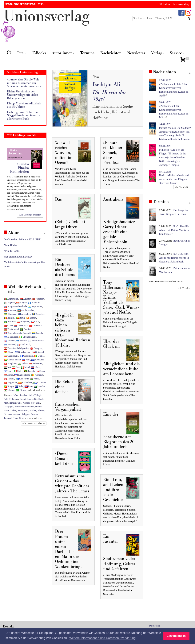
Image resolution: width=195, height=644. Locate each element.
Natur (6, 410)
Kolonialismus (26, 399)
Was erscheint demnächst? (18, 257)
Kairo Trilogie (35, 395)
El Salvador (11, 337)
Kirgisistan (11, 382)
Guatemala (26, 356)
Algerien (10, 303)
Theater (41, 410)
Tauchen (24, 395)
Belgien (9, 318)
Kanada (9, 379)
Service (177, 53)
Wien (16, 395)
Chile (35, 322)
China (8, 325)
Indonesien (36, 363)
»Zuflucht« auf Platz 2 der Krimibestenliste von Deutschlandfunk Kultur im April (174, 88)
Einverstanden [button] (176, 636)
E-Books (39, 53)
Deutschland (11, 329)
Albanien (38, 299)
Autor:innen (63, 53)
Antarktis (34, 303)
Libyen (21, 390)
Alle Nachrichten (182, 187)
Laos (29, 386)
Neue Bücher (11, 245)
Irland (25, 367)
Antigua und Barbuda (15, 306)
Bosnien (35, 414)
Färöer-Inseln (36, 341)
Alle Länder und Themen (34, 423)
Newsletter (136, 53)
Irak (7, 367)
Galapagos (9, 407)
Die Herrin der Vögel (109, 96)
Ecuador (38, 333)
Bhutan (31, 318)
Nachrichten (111, 53)
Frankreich (23, 344)
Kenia (35, 379)
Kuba (19, 386)
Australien (24, 314)
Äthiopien (10, 314)
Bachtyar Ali (106, 84)
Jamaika (30, 371)
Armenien (10, 310)
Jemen (8, 375)
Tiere (21, 418)
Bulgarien (23, 322)
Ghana (9, 352)
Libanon (9, 390)
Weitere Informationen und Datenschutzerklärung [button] (102, 638)
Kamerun (37, 375)
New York (36, 403)
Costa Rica (21, 325)
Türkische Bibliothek (24, 407)
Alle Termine (184, 288)
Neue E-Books (12, 251)
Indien (23, 363)
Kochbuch (39, 399)
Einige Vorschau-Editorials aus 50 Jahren (24, 105)
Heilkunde (14, 399)
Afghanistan (11, 299)
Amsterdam (23, 410)
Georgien (36, 348)
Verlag (158, 53)
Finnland (10, 344)
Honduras (38, 360)
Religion (26, 414)
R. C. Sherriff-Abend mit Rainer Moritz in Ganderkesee (174, 230)
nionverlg (47, 25)
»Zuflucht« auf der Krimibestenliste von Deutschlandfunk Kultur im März (174, 110)
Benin (20, 318)
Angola (21, 303)
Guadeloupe (11, 356)
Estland (21, 341)
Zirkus (13, 410)
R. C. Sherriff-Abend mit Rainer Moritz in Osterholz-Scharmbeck (174, 258)
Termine (87, 53)
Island (36, 367)
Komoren (40, 382)
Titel (22, 53)
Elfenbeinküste (28, 337)
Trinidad (8, 418)
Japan (41, 371)
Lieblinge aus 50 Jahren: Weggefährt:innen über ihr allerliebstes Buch (24, 115)
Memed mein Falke (13, 403)
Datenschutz (155, 626)
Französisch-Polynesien (16, 348)
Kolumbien (25, 382)
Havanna (8, 414)
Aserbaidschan (26, 310)
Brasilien (10, 322)
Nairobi (26, 403)
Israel (8, 371)
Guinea (39, 356)
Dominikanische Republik (17, 333)
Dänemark (35, 325)
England (9, 341)
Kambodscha (22, 375)
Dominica (26, 329)
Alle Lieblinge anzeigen (30, 215)
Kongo (9, 386)
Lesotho (39, 386)
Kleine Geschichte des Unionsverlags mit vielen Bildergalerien (23, 95)
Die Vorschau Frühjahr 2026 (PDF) (23, 240)
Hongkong (10, 363)
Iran (16, 367)
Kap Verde (22, 379)
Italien (18, 371)
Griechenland (23, 352)
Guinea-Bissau (12, 360)
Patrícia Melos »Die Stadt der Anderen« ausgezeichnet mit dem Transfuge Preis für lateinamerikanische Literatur (175, 132)
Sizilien (33, 410)
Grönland (38, 352)
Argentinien (35, 306)
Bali (6, 399)
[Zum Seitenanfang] (189, 73)
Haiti (26, 360)
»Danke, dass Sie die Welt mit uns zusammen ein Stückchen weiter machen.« (24, 83)
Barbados (38, 314)
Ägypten (25, 299)
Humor (38, 407)
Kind (15, 418)
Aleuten (17, 414)
